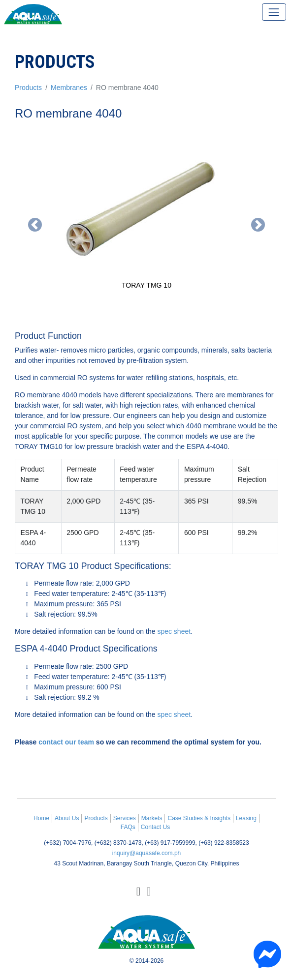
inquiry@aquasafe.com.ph (147, 853)
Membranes (69, 88)
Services (125, 818)
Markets (152, 818)
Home (41, 818)
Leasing (246, 818)
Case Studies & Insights (199, 818)
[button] (34, 225)
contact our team (66, 742)
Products (28, 88)
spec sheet (174, 631)
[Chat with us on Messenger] (267, 954)
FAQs (128, 827)
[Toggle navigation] (274, 12)
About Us (67, 818)
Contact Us (155, 827)
